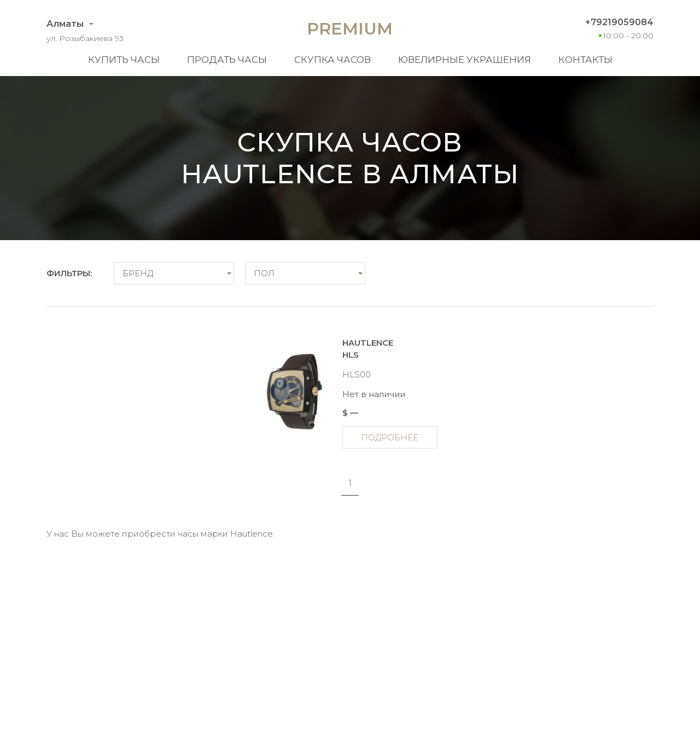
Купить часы (124, 60)
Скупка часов (332, 60)
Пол (264, 273)
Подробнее (390, 437)
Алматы (65, 24)
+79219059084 (619, 22)
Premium (350, 29)
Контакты (585, 60)
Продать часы (227, 60)
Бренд (138, 273)
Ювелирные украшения (465, 60)
